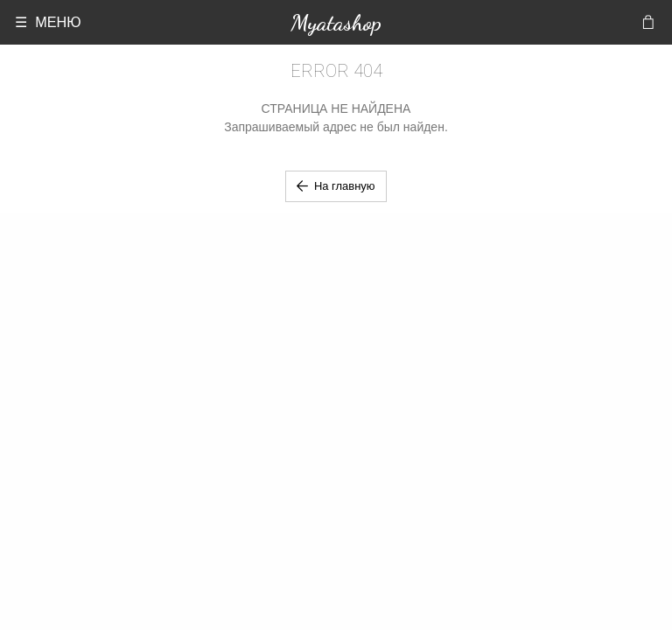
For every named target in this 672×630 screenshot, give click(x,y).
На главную (336, 186)
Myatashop (336, 22)
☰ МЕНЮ (48, 22)
